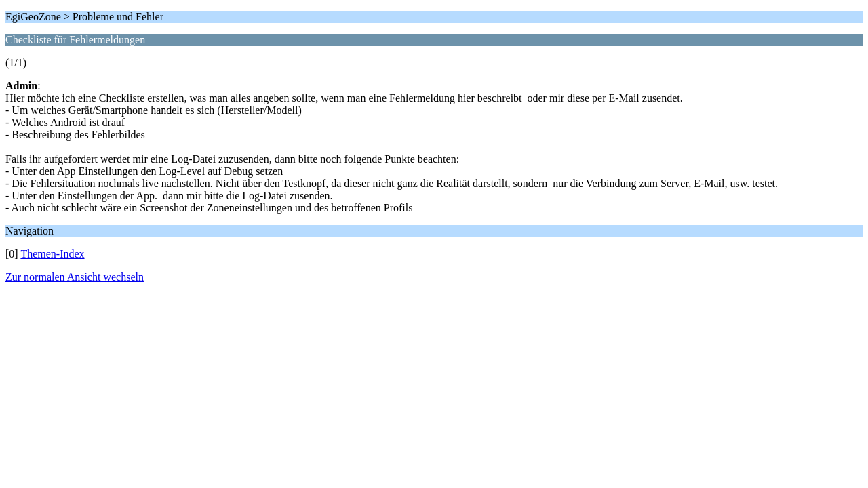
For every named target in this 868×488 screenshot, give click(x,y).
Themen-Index (52, 254)
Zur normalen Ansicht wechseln (75, 277)
